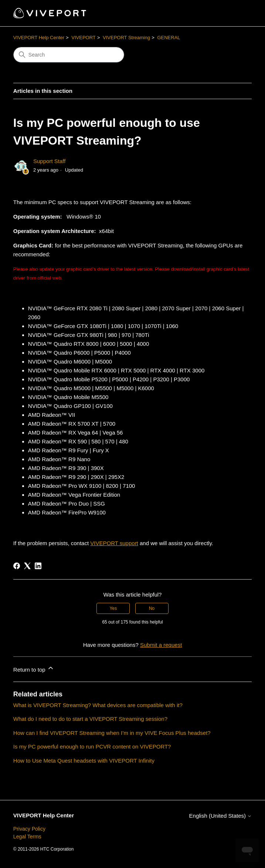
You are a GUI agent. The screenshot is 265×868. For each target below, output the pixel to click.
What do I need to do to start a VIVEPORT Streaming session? (90, 719)
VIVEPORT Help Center (39, 38)
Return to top (34, 668)
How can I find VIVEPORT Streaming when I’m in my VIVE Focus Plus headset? (112, 733)
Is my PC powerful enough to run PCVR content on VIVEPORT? (92, 747)
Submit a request (161, 645)
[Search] (69, 55)
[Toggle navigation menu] (239, 13)
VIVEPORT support (114, 543)
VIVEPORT (84, 38)
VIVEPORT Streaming (126, 38)
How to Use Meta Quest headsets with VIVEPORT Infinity (84, 761)
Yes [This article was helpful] (113, 608)
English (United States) (221, 816)
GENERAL (169, 38)
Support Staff (49, 161)
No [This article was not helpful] (152, 608)
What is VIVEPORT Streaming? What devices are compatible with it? (98, 705)
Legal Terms (27, 837)
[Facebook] (17, 566)
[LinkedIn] (38, 566)
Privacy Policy (29, 829)
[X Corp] (27, 566)
